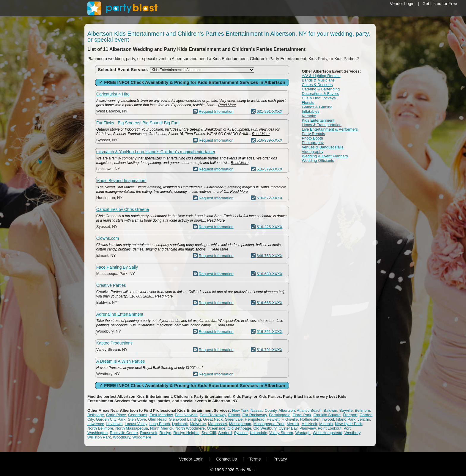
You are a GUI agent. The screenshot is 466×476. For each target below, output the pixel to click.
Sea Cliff (209, 433)
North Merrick (162, 428)
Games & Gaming (317, 107)
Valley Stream (281, 433)
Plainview (308, 428)
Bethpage (96, 415)
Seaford (225, 433)
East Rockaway (213, 415)
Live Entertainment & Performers (330, 129)
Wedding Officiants (318, 161)
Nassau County (264, 410)
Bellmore (362, 410)
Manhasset (218, 424)
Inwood (328, 419)
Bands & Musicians (318, 80)
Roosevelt (149, 433)
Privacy (280, 459)
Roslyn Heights (186, 433)
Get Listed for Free (440, 4)
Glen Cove (137, 419)
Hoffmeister (310, 419)
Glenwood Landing (185, 419)
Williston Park (99, 437)
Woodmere (142, 437)
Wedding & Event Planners (325, 156)
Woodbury (122, 437)
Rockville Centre (124, 433)
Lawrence (96, 424)
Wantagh (303, 433)
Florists (308, 102)
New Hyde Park (348, 424)
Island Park (346, 419)
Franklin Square (327, 415)
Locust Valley (136, 424)
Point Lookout (330, 428)
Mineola (326, 424)
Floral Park (302, 415)
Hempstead (255, 419)
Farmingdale (280, 415)
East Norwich (186, 415)
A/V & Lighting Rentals (321, 76)
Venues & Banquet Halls (322, 147)
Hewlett (273, 419)
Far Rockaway (255, 415)
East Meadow (161, 415)
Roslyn (165, 433)
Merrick (293, 424)
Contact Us (226, 459)
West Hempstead (327, 433)
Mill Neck (309, 424)
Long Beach (159, 424)
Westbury (352, 433)
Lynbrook (180, 424)
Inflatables (310, 111)
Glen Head (157, 419)
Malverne (198, 424)
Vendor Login (402, 4)
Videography (312, 152)
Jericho (364, 419)
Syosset (241, 433)
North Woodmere (190, 428)
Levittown (115, 424)
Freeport (350, 415)
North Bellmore (100, 428)
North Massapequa (132, 428)
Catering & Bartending (321, 89)
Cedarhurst (138, 415)
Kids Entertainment (318, 120)
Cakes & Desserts (317, 85)
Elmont (234, 415)
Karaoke (309, 116)
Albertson (287, 410)
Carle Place (116, 415)
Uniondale (258, 433)
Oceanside (216, 428)
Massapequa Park (269, 424)
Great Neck (213, 419)
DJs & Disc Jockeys (319, 98)
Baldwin (330, 410)
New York (240, 410)
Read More (227, 105)
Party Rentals (313, 134)
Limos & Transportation (322, 125)
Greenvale (234, 419)
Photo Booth (312, 138)
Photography (313, 143)
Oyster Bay (288, 428)
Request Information (216, 111)
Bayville (346, 410)
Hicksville (290, 419)
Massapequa (240, 424)
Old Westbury (265, 428)
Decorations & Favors (320, 94)
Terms (255, 459)
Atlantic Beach (309, 410)
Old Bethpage (240, 428)
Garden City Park (111, 419)
